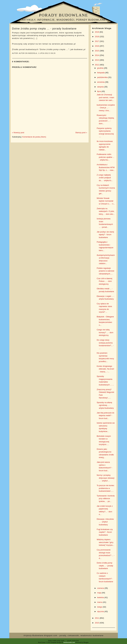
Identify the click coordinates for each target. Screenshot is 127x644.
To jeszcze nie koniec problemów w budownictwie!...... (105, 488)
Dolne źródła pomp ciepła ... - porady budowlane (44, 29)
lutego (100, 607)
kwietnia (101, 597)
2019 (97, 32)
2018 (97, 37)
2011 (97, 618)
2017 (97, 41)
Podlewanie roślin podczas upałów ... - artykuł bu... (105, 157)
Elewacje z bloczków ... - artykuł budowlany (105, 522)
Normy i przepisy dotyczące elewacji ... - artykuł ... (105, 478)
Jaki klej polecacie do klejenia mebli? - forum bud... (105, 416)
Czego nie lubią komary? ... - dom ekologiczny (105, 332)
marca (100, 602)
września (101, 82)
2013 (97, 60)
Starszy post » (81, 133)
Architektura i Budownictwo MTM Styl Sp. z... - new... (106, 167)
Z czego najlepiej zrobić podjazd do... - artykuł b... (105, 178)
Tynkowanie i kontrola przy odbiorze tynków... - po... (106, 499)
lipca (99, 91)
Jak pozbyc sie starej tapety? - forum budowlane (105, 235)
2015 (97, 51)
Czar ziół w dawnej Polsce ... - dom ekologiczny (104, 281)
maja (99, 593)
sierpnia (101, 87)
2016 (97, 46)
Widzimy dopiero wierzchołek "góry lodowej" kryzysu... (105, 542)
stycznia (101, 611)
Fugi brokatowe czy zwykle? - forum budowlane (105, 532)
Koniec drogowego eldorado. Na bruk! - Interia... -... (105, 369)
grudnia (100, 68)
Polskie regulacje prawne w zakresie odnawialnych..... (105, 271)
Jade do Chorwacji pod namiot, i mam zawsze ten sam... (105, 97)
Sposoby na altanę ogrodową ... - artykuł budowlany (105, 405)
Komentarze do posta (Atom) (34, 137)
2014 (97, 55)
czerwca (101, 588)
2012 (97, 65)
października (103, 77)
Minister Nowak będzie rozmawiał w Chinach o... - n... (106, 201)
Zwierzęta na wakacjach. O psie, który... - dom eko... (106, 211)
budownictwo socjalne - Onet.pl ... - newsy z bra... (106, 108)
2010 (97, 623)
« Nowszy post (18, 133)
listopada (101, 73)
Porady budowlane (63, 15)
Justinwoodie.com (69, 642)
